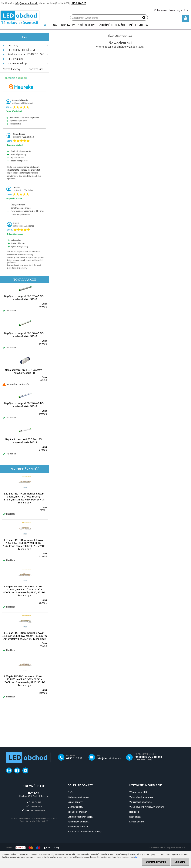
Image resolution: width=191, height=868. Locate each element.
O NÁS (55, 25)
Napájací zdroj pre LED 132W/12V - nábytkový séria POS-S (24, 298)
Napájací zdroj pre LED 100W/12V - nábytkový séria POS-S (24, 335)
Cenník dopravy (75, 802)
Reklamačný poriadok (78, 822)
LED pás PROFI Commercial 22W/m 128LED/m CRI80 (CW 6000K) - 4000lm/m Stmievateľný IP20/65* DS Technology (24, 591)
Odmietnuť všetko (156, 862)
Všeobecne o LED (138, 792)
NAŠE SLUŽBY (86, 25)
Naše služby (135, 817)
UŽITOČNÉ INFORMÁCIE (112, 25)
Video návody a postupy (141, 797)
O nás (70, 792)
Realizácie (134, 812)
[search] (144, 18)
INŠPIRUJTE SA (138, 25)
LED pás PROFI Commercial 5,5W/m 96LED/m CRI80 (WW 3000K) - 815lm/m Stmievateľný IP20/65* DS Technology (24, 498)
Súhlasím (180, 862)
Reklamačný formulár (78, 827)
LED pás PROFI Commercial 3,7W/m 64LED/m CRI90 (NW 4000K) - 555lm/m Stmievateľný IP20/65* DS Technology (24, 636)
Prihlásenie (160, 10)
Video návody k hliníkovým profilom (147, 807)
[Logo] (21, 18)
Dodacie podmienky (77, 812)
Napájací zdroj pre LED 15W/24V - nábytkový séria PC (24, 371)
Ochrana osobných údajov (80, 817)
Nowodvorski (124, 36)
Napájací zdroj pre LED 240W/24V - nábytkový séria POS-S (24, 405)
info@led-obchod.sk (109, 758)
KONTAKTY (68, 25)
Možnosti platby (75, 807)
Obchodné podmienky (78, 797)
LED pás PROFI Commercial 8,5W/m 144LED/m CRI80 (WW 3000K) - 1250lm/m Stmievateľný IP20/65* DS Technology (24, 545)
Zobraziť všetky (11, 69)
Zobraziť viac (36, 69)
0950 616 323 (74, 758)
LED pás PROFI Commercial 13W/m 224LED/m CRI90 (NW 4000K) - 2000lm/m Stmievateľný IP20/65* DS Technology (24, 681)
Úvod (111, 36)
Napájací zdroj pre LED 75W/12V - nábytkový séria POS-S (24, 441)
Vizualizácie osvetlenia (140, 802)
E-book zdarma (137, 822)
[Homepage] (44, 25)
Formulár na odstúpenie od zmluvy (85, 832)
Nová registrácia (179, 10)
